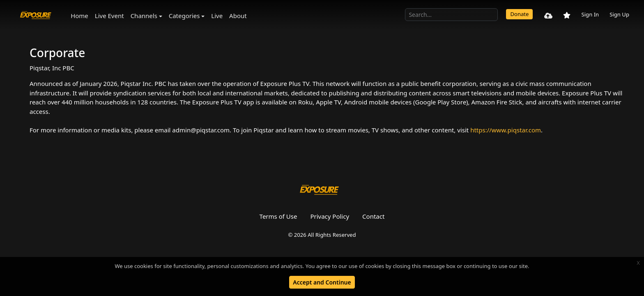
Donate (519, 14)
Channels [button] (144, 16)
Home (79, 16)
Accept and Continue (322, 282)
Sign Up (619, 14)
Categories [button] (184, 16)
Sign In (590, 14)
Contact (373, 216)
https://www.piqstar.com (506, 130)
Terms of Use (278, 216)
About (238, 16)
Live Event (109, 16)
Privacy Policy (330, 216)
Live (217, 16)
